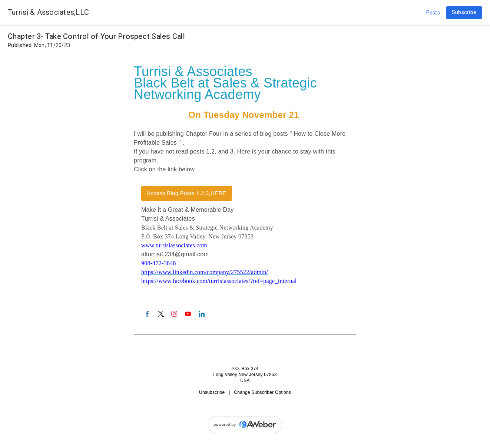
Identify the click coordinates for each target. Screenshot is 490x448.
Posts (433, 13)
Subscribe (464, 12)
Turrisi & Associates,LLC (48, 12)
